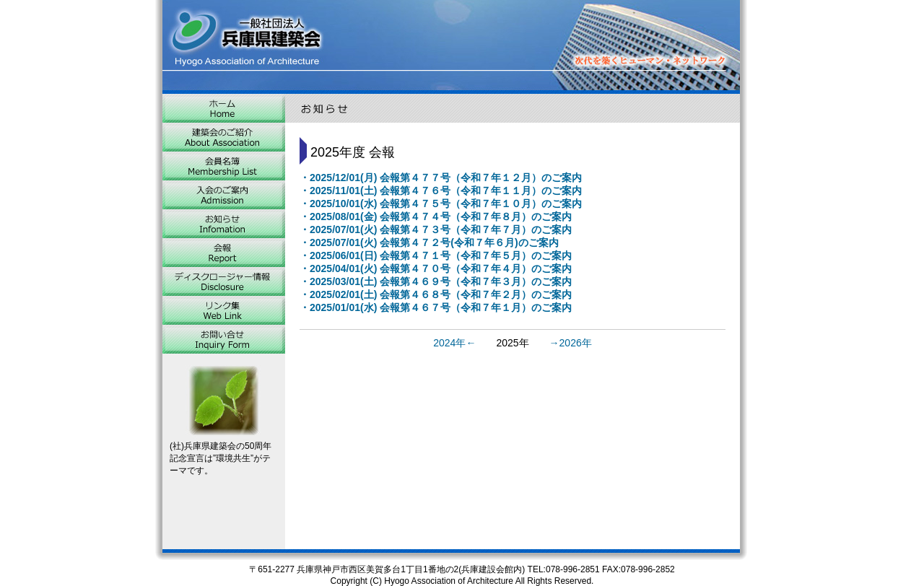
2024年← (454, 343)
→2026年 (571, 343)
